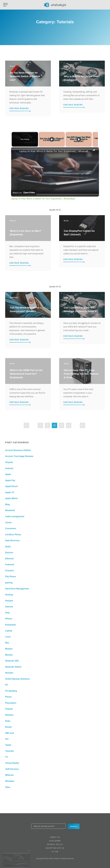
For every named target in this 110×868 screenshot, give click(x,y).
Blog (8, 504)
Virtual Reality (12, 763)
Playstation (11, 703)
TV (6, 757)
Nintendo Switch (13, 667)
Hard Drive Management (17, 589)
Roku (8, 721)
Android (9, 468)
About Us (55, 837)
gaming (9, 583)
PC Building (11, 691)
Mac (7, 643)
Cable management (15, 516)
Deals (8, 547)
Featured (10, 565)
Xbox (8, 787)
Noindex (9, 673)
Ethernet (9, 559)
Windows (10, 781)
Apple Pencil (11, 486)
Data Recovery (12, 540)
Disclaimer (55, 841)
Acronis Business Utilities (18, 450)
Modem (9, 649)
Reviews (9, 715)
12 (69, 425)
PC (7, 685)
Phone (8, 697)
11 (62, 425)
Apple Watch (11, 498)
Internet (9, 607)
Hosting (9, 595)
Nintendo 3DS (12, 661)
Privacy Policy (55, 844)
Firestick (9, 571)
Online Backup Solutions (17, 679)
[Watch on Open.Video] (24, 193)
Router (9, 727)
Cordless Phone (13, 535)
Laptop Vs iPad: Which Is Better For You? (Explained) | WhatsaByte (55, 151)
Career (8, 523)
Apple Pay (10, 480)
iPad (7, 613)
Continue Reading (19, 108)
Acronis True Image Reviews (19, 456)
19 (82, 425)
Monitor (9, 655)
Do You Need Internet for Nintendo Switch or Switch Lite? (25, 76)
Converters (11, 528)
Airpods (9, 462)
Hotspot (9, 601)
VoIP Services (12, 769)
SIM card (10, 733)
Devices (9, 552)
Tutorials (9, 751)
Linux (8, 637)
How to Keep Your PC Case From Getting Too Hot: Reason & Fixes (81, 374)
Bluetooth (10, 510)
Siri (7, 739)
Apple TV (10, 492)
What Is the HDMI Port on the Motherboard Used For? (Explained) (26, 374)
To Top (55, 852)
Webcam (9, 775)
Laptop (9, 631)
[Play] (78, 139)
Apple (8, 474)
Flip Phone (11, 577)
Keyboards (11, 625)
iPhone (9, 619)
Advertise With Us (55, 848)
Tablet (8, 745)
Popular (9, 709)
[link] (15, 151)
